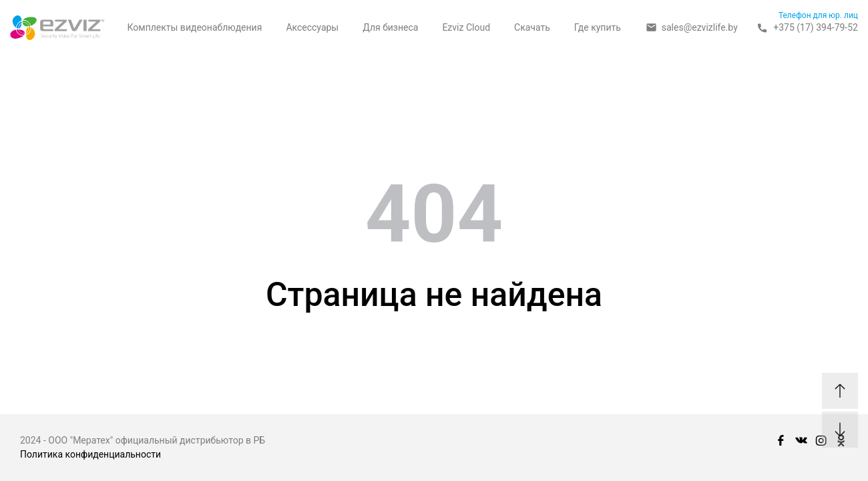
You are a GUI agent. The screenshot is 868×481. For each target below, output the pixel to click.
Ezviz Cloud (466, 27)
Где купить (598, 27)
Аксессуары (312, 27)
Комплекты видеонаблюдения (194, 27)
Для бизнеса (390, 27)
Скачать (532, 27)
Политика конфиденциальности (90, 454)
